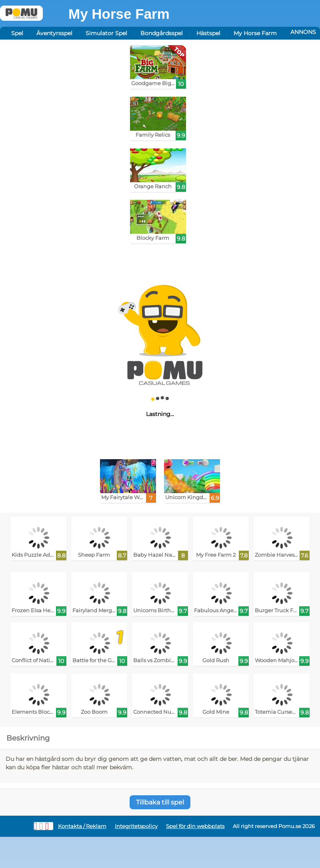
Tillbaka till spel (160, 802)
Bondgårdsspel (162, 33)
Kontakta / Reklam (82, 826)
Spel (17, 33)
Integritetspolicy (136, 826)
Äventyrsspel (54, 33)
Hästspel (208, 33)
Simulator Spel (106, 33)
